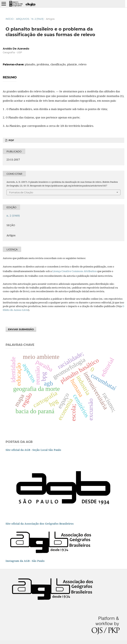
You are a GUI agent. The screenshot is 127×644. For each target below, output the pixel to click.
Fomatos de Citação (21, 192)
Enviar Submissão (21, 329)
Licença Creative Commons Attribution (74, 271)
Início (10, 19)
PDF (11, 140)
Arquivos (23, 19)
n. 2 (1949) (37, 19)
